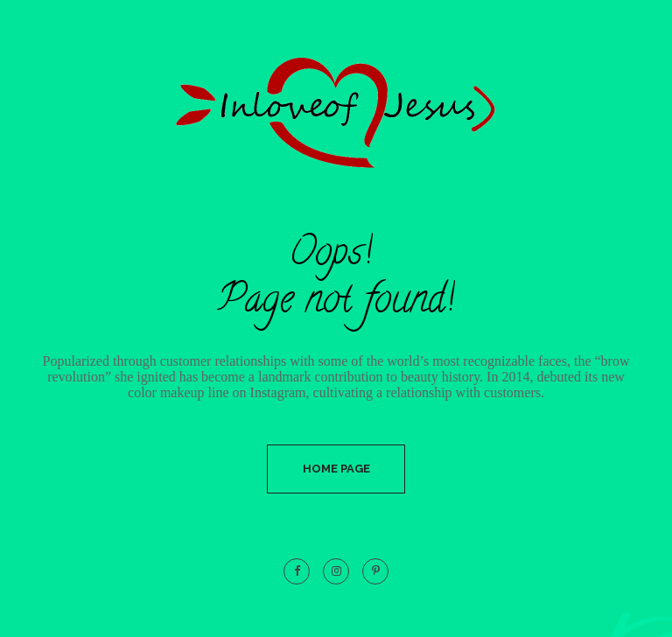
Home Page (336, 469)
